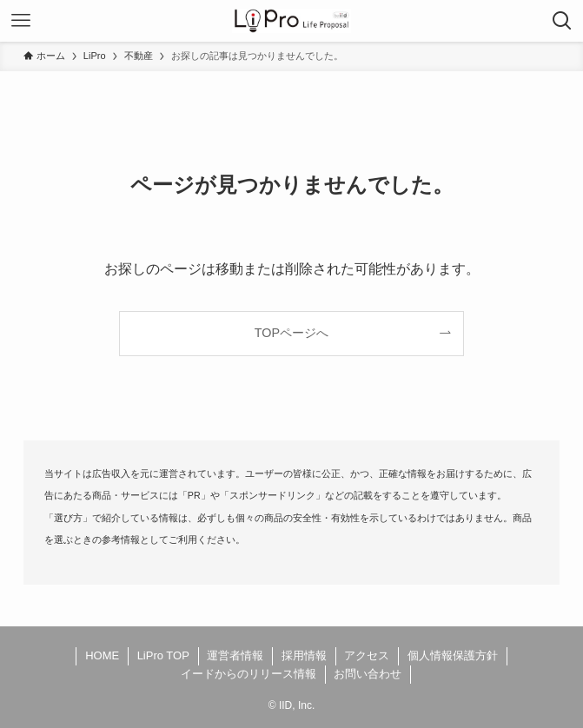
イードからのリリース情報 (248, 674)
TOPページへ (291, 333)
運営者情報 (235, 655)
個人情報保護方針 (453, 655)
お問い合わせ (368, 674)
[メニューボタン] (21, 21)
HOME (102, 655)
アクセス (367, 655)
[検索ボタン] (562, 21)
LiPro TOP (163, 655)
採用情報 (304, 655)
